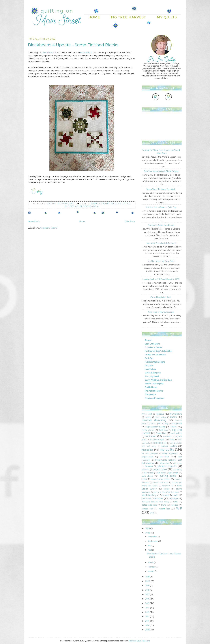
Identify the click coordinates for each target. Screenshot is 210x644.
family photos (148, 430)
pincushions (178, 463)
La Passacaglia (157, 440)
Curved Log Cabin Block (161, 297)
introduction (167, 437)
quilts (144, 479)
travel (164, 505)
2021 (147, 577)
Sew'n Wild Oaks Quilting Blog (158, 380)
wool (152, 513)
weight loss (164, 509)
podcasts (146, 470)
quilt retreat (161, 473)
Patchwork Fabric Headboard (161, 225)
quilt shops (173, 473)
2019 (147, 586)
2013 (147, 612)
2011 (147, 621)
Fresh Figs (149, 358)
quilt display (178, 470)
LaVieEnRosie (150, 369)
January (151, 571)
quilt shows (148, 476)
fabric (174, 427)
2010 (147, 626)
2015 (147, 603)
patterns (165, 457)
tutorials (174, 505)
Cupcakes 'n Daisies (153, 348)
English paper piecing (155, 427)
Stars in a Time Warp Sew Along (166, 492)
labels (172, 440)
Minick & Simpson (153, 373)
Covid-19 (152, 424)
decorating (163, 424)
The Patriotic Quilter (154, 391)
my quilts (167, 450)
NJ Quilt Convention (150, 454)
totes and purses (150, 505)
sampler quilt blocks (161, 483)
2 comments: (66, 203)
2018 (147, 590)
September (153, 541)
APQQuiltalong (176, 414)
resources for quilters (161, 479)
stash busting (149, 495)
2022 (148, 533)
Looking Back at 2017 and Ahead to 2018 (161, 279)
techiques (159, 499)
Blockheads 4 (86, 53)
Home (82, 222)
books (173, 417)
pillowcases (164, 463)
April (150, 550)
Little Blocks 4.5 (49, 53)
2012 (147, 617)
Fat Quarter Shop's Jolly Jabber (158, 351)
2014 (147, 608)
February (152, 567)
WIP (179, 509)
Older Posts (130, 222)
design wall (177, 424)
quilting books (168, 476)
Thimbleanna (150, 395)
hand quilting (176, 433)
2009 (148, 630)
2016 (147, 599)
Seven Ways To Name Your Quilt (161, 189)
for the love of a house (155, 355)
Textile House (151, 387)
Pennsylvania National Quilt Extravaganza (162, 462)
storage (166, 495)
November (152, 537)
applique (160, 414)
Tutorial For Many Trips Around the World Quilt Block (161, 152)
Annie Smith (147, 414)
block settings (161, 417)
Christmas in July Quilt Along (161, 312)
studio (175, 495)
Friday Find (161, 433)
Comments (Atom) (49, 228)
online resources (170, 454)
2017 (147, 595)
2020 (148, 581)
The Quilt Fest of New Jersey (155, 502)
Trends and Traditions (154, 398)
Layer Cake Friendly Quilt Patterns (161, 243)
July (149, 546)
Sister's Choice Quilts (154, 384)
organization (148, 457)
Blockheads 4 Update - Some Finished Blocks (73, 45)
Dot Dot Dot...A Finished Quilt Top (161, 207)
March (151, 563)
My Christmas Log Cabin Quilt (161, 261)
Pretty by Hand (152, 377)
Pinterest (149, 466)
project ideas (160, 470)
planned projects (167, 466)
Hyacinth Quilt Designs (155, 362)
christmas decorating (154, 420)
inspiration (151, 436)
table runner (147, 499)
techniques (174, 499)
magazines (148, 450)
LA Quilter (149, 366)
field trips (163, 430)
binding (148, 417)
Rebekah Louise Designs (140, 641)
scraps (167, 489)
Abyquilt (148, 340)
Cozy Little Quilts (152, 344)
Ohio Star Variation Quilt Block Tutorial (161, 171)
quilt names (149, 473)
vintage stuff (148, 509)
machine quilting (169, 446)
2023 (147, 528)
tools (175, 502)
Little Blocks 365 (160, 443)
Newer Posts (34, 222)
